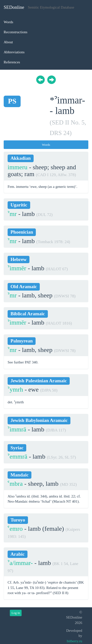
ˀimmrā (17, 429)
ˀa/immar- (20, 563)
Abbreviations (14, 52)
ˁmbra (15, 484)
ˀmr (12, 214)
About (8, 42)
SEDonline (14, 7)
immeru (18, 167)
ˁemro (15, 529)
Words (8, 22)
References (12, 62)
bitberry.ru (74, 641)
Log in (16, 613)
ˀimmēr (17, 268)
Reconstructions (16, 32)
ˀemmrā (17, 457)
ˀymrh (15, 390)
